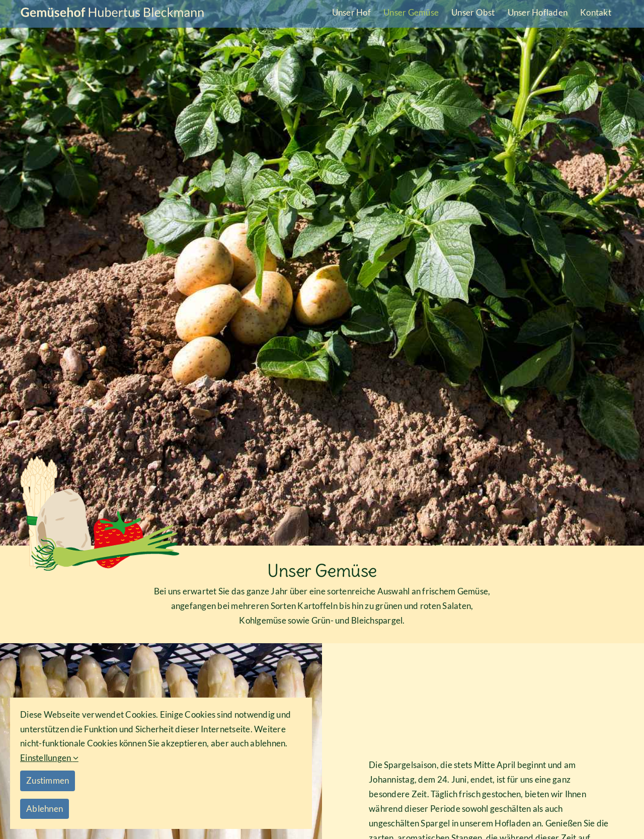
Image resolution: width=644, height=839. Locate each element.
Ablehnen (45, 809)
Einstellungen (49, 758)
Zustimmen (48, 780)
